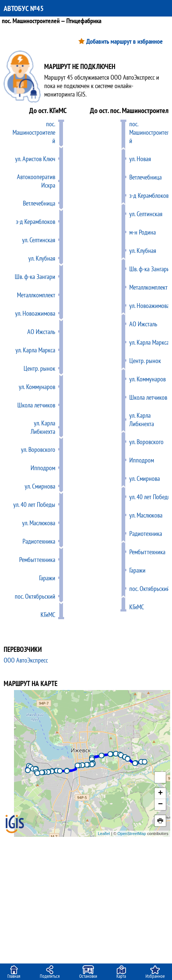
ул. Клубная (42, 258)
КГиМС (48, 615)
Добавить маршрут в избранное (124, 41)
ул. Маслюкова (39, 523)
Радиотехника (39, 541)
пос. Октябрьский (35, 596)
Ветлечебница (39, 203)
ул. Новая (140, 159)
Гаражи (47, 578)
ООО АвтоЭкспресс (26, 660)
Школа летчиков (36, 405)
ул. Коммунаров (37, 387)
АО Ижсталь (41, 332)
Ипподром (43, 468)
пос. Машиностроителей (34, 132)
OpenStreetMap (132, 834)
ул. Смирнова (40, 486)
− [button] (160, 805)
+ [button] (160, 794)
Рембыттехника (37, 560)
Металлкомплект (36, 295)
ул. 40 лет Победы (34, 504)
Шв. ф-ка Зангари (35, 277)
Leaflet (104, 834)
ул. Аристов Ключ (35, 159)
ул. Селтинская (39, 240)
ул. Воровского (38, 449)
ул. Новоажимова (35, 313)
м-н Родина (143, 232)
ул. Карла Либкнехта (43, 427)
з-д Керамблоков (36, 222)
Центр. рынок (39, 368)
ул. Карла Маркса (35, 350)
